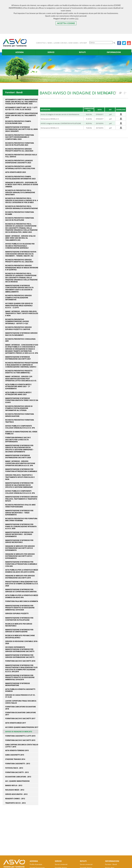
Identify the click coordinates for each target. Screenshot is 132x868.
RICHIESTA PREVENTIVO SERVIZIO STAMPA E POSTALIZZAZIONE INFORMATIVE (18, 298)
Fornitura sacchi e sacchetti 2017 (20, 719)
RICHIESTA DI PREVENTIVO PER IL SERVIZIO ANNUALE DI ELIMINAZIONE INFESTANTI (20, 192)
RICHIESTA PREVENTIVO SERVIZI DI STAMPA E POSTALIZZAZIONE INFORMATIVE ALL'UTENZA (19, 408)
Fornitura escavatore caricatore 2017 (21, 714)
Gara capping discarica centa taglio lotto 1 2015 (22, 746)
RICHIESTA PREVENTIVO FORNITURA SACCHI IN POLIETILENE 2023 (20, 144)
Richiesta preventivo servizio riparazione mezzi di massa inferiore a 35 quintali (22, 268)
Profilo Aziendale (36, 864)
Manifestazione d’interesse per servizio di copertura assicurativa (21, 591)
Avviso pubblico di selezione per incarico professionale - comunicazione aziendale (20, 246)
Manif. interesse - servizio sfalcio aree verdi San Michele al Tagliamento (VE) (20, 238)
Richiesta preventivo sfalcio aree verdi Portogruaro (20, 506)
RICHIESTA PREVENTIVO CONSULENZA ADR (20, 340)
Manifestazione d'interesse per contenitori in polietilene (19, 619)
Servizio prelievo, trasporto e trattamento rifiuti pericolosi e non (20, 477)
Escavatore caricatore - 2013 (18, 777)
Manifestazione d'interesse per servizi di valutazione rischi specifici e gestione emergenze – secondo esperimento (20, 449)
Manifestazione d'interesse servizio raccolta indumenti (21, 334)
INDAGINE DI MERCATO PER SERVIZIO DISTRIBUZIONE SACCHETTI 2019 (20, 577)
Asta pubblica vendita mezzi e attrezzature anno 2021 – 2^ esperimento (18, 387)
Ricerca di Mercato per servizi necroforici (19, 625)
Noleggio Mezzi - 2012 (15, 790)
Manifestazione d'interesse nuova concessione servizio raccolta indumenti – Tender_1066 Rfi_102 (21, 254)
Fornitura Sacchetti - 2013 (17, 772)
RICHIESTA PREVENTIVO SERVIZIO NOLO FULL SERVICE (21, 156)
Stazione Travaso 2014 (15, 759)
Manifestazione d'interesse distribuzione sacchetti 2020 (18, 456)
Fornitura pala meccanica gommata (22, 601)
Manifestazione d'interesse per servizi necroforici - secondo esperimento (19, 534)
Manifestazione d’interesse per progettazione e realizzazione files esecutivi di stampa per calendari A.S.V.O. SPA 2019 (21, 668)
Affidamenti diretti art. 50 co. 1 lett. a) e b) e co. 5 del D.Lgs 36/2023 (21, 109)
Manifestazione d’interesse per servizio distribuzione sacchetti (20, 656)
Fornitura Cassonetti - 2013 (18, 764)
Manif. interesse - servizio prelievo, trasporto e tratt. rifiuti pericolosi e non (22, 314)
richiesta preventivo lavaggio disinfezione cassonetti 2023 (19, 162)
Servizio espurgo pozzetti (17, 614)
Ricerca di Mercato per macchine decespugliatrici (20, 637)
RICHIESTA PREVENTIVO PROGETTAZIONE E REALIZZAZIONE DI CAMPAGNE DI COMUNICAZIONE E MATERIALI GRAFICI (22, 365)
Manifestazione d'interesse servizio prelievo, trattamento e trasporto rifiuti (21, 499)
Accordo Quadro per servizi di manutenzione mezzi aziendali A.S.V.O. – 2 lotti (19, 306)
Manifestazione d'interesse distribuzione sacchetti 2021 (18, 358)
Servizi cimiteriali (61, 864)
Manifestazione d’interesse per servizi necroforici (19, 541)
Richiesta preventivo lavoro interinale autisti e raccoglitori (20, 167)
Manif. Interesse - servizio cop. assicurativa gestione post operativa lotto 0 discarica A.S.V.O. (21, 379)
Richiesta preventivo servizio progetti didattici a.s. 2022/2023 (19, 261)
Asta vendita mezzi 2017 (16, 723)
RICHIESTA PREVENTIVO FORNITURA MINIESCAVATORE (20, 415)
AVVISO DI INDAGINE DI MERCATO (19, 732)
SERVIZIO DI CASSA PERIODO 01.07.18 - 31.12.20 (20, 696)
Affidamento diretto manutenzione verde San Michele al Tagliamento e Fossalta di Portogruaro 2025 (22, 102)
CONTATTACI (41, 43)
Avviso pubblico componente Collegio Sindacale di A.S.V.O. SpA (20, 427)
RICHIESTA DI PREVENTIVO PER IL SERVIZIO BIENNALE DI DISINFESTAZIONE (22, 207)
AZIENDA (20, 52)
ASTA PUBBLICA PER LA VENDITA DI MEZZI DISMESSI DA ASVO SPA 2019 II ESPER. (22, 571)
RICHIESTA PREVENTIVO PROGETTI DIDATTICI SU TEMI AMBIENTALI (19, 372)
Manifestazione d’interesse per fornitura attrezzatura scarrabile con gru (21, 564)
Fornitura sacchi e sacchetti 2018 (20, 661)
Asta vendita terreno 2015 (17, 751)
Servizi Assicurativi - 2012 (16, 794)
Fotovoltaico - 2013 (14, 768)
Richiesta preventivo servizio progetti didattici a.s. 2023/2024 (19, 150)
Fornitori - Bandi (111, 864)
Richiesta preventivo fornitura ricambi (20, 213)
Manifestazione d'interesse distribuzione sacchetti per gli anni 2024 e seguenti (22, 129)
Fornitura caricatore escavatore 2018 (21, 708)
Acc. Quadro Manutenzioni (17, 781)
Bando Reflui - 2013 (14, 786)
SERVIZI (51, 52)
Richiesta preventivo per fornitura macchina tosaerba (21, 520)
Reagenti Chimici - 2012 (15, 799)
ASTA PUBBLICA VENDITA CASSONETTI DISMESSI (20, 690)
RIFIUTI (82, 52)
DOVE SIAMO (73, 43)
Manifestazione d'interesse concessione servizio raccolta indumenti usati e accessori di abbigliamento (19, 289)
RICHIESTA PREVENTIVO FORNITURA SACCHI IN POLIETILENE (20, 219)
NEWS (50, 43)
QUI (77, 19)
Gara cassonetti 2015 (15, 755)
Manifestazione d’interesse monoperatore (18, 684)
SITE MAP (83, 43)
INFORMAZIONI (114, 52)
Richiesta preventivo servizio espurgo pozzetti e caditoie (18, 328)
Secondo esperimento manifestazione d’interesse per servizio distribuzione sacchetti (20, 649)
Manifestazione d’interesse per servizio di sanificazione (19, 631)
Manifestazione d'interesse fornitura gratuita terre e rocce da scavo (22, 400)
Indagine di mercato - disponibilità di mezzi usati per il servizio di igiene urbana (22, 185)
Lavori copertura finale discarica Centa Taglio (21, 702)
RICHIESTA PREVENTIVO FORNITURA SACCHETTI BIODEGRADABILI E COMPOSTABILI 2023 (20, 137)
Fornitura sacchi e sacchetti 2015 (20, 740)
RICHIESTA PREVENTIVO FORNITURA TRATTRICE (20, 421)
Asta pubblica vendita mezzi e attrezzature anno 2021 (18, 393)
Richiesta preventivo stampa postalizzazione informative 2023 (20, 178)
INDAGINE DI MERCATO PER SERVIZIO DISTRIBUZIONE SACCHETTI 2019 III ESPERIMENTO (20, 548)
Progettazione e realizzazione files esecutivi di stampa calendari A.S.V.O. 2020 (22, 584)
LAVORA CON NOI (60, 43)
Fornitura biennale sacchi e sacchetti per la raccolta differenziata (18, 440)
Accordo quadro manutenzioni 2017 (22, 727)
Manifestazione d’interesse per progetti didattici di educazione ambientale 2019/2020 (20, 608)
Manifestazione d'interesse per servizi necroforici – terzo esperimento (19, 513)
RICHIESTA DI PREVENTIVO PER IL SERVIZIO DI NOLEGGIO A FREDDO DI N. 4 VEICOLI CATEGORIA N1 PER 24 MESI (22, 200)
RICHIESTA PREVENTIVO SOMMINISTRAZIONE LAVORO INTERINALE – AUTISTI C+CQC (17, 321)
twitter (120, 93)
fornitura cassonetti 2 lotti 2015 (20, 736)
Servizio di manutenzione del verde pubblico (21, 433)
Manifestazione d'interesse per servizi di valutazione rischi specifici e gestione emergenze (19, 485)
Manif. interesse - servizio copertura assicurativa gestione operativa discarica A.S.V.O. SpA (20, 463)
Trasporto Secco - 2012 (15, 803)
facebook (115, 93)
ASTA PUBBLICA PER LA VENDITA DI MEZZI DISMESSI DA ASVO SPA (22, 596)
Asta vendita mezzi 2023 (16, 172)
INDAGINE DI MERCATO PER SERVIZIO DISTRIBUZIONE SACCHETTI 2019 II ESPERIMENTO (20, 556)
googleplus (125, 93)
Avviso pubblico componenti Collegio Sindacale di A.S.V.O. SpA (20, 492)
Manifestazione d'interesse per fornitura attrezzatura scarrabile (21, 470)
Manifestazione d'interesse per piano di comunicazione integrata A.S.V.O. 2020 (21, 526)
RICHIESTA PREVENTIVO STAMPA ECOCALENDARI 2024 (18, 122)
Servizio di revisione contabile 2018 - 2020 (22, 642)
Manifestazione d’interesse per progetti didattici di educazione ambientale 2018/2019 (20, 678)
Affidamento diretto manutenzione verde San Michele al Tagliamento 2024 (22, 115)
